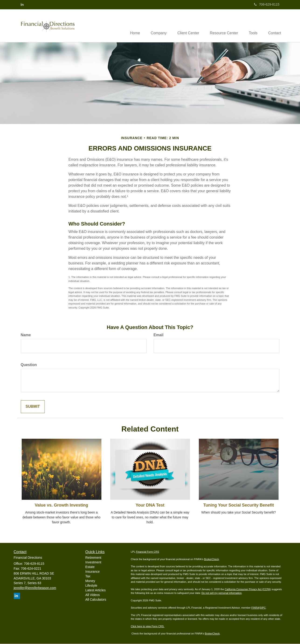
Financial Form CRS (147, 552)
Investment (93, 562)
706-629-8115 (267, 4)
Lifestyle (91, 586)
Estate (90, 567)
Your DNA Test (150, 506)
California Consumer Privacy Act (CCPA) (248, 589)
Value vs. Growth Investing (61, 506)
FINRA (255, 608)
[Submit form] (33, 407)
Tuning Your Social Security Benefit (239, 506)
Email (159, 335)
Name (26, 335)
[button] (154, 26)
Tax (88, 576)
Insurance (92, 572)
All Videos (93, 595)
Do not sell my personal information (221, 593)
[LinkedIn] (22, 4)
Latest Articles (95, 590)
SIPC (263, 608)
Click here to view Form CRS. (148, 627)
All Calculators (96, 600)
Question (29, 365)
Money (90, 581)
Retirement (93, 558)
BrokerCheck (212, 559)
